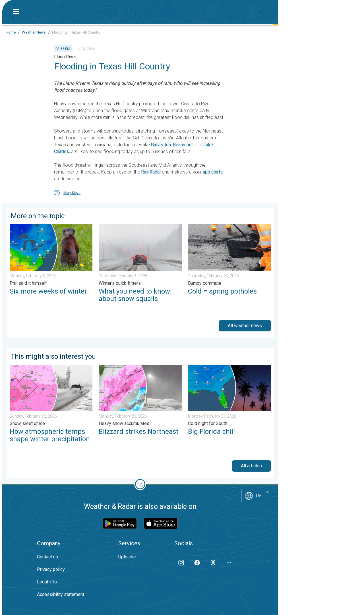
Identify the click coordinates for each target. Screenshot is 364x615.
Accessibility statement (61, 594)
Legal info (47, 582)
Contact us (47, 557)
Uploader (127, 557)
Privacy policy (51, 569)
